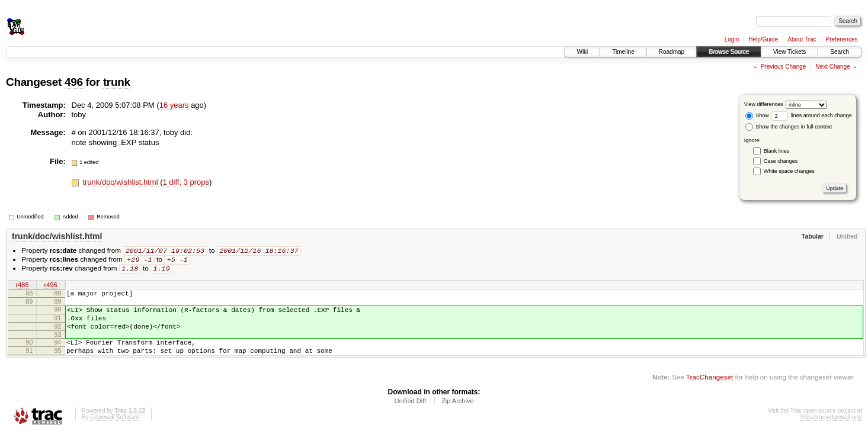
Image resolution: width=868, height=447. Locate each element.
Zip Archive (457, 415)
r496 (50, 287)
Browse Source (729, 52)
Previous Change (784, 67)
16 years (174, 105)
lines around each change (812, 115)
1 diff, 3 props (186, 182)
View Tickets (789, 52)
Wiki (582, 52)
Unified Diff (410, 415)
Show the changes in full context (789, 127)
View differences (764, 104)
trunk (117, 82)
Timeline (623, 52)
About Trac (802, 39)
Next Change (832, 67)
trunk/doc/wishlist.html (121, 182)
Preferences (842, 39)
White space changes (789, 171)
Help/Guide (763, 39)
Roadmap (672, 52)
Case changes (781, 161)
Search (840, 52)
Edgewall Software (115, 431)
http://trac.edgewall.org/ (831, 431)
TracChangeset (710, 391)
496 (74, 82)
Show (757, 115)
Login (732, 39)
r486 (22, 287)
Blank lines (777, 151)
